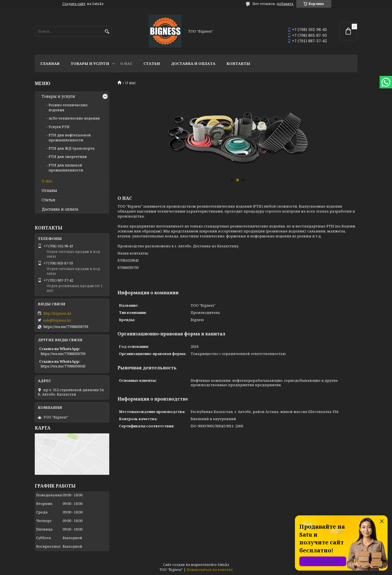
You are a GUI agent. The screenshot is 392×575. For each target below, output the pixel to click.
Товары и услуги (90, 63)
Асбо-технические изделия (74, 118)
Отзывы (49, 190)
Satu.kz (223, 565)
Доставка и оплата (193, 63)
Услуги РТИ (59, 127)
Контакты (238, 63)
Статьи (152, 63)
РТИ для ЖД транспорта (72, 148)
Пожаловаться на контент (210, 570)
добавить (285, 4)
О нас (126, 63)
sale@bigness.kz (57, 320)
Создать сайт (74, 4)
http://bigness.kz (57, 313)
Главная (50, 63)
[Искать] (107, 32)
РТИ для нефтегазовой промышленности (70, 137)
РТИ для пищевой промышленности (66, 168)
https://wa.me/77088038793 (66, 327)
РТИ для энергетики (68, 157)
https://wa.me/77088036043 (63, 366)
